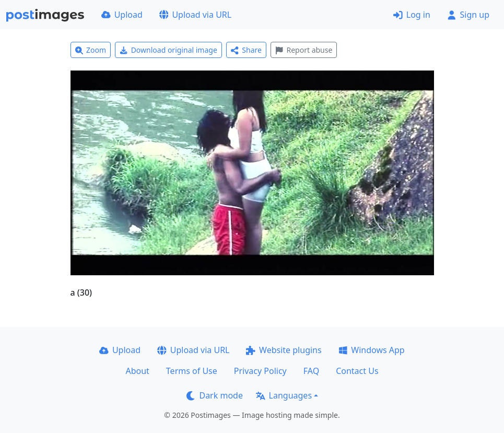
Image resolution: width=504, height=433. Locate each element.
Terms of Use (192, 371)
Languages (284, 395)
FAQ (311, 371)
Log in (412, 15)
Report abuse (304, 50)
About (137, 371)
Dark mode (215, 395)
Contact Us (357, 371)
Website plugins (284, 350)
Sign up (468, 15)
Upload (122, 15)
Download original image (168, 50)
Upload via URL (195, 15)
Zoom (91, 50)
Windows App (372, 350)
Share (246, 50)
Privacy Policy (260, 371)
